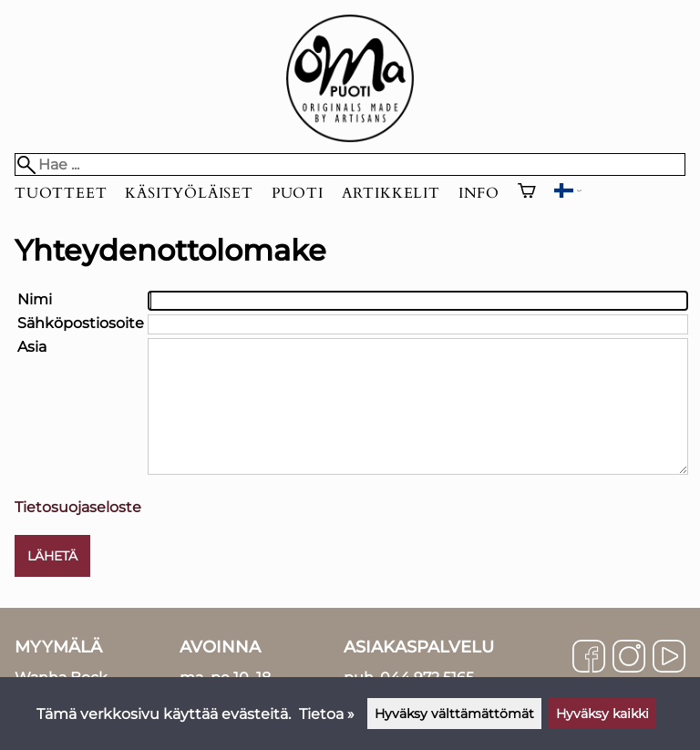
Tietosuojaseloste (78, 507)
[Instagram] (629, 658)
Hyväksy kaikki (602, 714)
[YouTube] (669, 658)
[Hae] (350, 164)
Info (479, 193)
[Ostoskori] (527, 193)
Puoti (298, 193)
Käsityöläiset (189, 193)
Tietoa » (327, 714)
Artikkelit (391, 193)
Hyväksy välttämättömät (454, 714)
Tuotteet (61, 193)
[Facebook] (589, 658)
